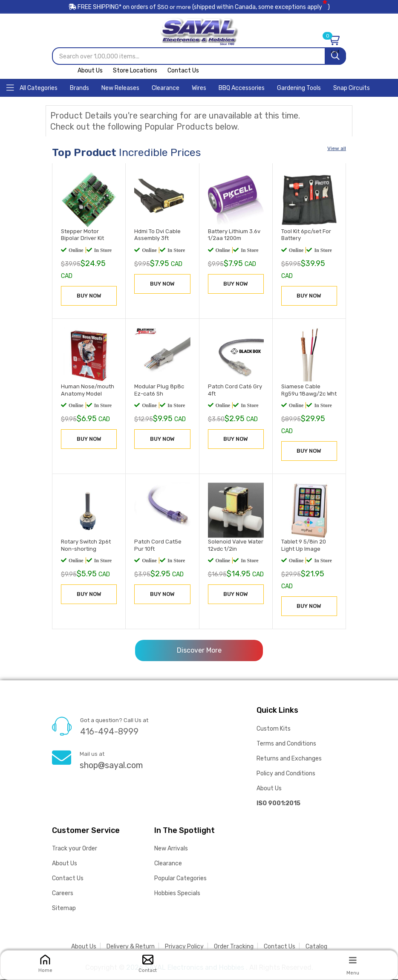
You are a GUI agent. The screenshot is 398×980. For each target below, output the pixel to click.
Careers (63, 894)
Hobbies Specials (177, 894)
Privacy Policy (184, 947)
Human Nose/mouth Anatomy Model (88, 390)
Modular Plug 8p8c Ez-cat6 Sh (159, 390)
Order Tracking (234, 947)
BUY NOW (89, 296)
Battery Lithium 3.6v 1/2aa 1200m (234, 235)
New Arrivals (171, 849)
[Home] (32, 88)
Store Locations (135, 71)
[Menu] (353, 960)
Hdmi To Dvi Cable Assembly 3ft (157, 235)
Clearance (168, 864)
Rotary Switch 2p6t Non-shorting (86, 546)
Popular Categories (180, 879)
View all (337, 149)
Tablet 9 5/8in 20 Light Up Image (304, 546)
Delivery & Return (131, 947)
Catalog (316, 947)
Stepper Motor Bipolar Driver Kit (82, 235)
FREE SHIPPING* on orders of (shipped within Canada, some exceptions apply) (199, 8)
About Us (90, 71)
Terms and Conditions (286, 744)
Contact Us (183, 71)
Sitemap (64, 909)
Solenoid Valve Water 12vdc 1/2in (236, 546)
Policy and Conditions (286, 774)
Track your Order (75, 849)
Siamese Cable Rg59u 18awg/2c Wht (309, 390)
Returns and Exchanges (289, 759)
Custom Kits (274, 729)
